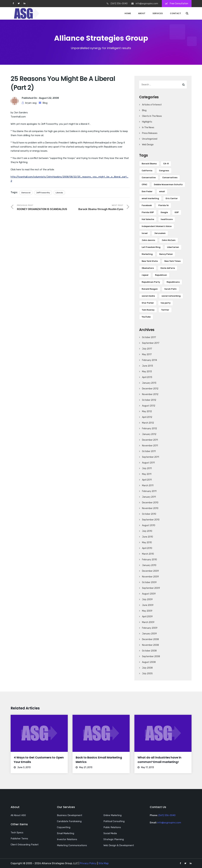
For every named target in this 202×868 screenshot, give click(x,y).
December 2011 (150, 440)
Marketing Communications (72, 845)
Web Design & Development (119, 845)
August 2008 (149, 662)
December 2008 (150, 639)
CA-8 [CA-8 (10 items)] (166, 164)
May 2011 (147, 474)
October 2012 (149, 400)
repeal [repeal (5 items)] (145, 275)
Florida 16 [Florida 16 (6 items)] (164, 205)
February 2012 (149, 429)
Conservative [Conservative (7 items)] (149, 178)
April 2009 (147, 617)
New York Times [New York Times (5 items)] (172, 261)
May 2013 (147, 372)
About (142, 13)
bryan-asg (31, 103)
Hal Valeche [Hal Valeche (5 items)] (148, 219)
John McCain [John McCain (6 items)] (169, 240)
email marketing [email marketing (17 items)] (150, 198)
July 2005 (147, 674)
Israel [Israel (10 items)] (145, 233)
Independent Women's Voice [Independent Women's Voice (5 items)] (157, 226)
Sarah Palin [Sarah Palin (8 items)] (171, 289)
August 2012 (149, 406)
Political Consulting (114, 821)
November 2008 (150, 645)
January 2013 (149, 383)
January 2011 (149, 497)
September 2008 (151, 656)
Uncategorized (150, 139)
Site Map (103, 863)
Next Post (97, 208)
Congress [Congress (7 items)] (164, 171)
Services (158, 13)
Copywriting (64, 827)
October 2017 (149, 337)
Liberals (59, 193)
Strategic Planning (114, 839)
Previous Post (44, 208)
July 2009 (147, 599)
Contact (176, 13)
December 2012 (150, 389)
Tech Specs (17, 833)
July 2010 (147, 531)
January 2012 (149, 434)
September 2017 (151, 343)
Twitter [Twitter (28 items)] (165, 310)
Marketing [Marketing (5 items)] (147, 254)
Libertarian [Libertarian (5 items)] (173, 247)
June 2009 (148, 605)
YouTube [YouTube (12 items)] (146, 317)
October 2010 (149, 514)
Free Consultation (177, 4)
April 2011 (147, 480)
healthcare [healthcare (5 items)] (167, 219)
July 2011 (147, 468)
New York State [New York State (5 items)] (150, 261)
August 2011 (148, 463)
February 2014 (149, 360)
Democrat (26, 193)
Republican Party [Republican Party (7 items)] (151, 282)
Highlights (147, 122)
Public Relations (112, 827)
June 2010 (147, 537)
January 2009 (149, 634)
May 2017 (147, 354)
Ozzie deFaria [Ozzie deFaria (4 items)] (168, 268)
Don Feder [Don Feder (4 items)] (147, 191)
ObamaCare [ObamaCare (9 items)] (148, 268)
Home (128, 13)
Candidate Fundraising (69, 821)
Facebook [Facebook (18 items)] (147, 205)
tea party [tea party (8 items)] (166, 303)
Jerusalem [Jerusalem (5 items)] (160, 233)
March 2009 (148, 622)
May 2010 (147, 542)
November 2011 (150, 446)
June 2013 (147, 366)
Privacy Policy (88, 863)
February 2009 (150, 628)
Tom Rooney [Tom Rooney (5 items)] (148, 310)
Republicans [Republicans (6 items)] (173, 282)
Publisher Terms (19, 839)
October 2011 (149, 451)
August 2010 (149, 525)
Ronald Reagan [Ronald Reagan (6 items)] (150, 289)
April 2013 (147, 377)
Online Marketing (113, 815)
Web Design (148, 145)
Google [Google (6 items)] (164, 212)
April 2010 (147, 548)
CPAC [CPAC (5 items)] (144, 184)
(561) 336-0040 (167, 815)
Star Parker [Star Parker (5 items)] (148, 303)
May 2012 (147, 411)
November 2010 (150, 508)
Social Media (110, 833)
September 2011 (151, 457)
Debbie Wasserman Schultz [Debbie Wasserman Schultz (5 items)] (168, 184)
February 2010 (149, 560)
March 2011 (148, 486)
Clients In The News (152, 116)
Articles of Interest (152, 105)
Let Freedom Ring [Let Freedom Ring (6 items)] (151, 247)
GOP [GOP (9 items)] (177, 212)
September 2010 (151, 520)
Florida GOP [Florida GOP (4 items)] (148, 212)
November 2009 (150, 577)
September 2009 (151, 588)
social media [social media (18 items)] (148, 296)
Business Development (70, 815)
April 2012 (147, 417)
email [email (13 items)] (162, 191)
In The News (148, 127)
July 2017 (147, 349)
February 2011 (149, 491)
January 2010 (149, 565)
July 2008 (147, 668)
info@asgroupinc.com (169, 823)
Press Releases (150, 133)
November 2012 (150, 394)
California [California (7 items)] (147, 171)
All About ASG (18, 815)
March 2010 (148, 554)
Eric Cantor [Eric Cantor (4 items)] (172, 198)
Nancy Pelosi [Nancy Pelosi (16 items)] (166, 254)
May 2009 (147, 611)
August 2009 (149, 594)
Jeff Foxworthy (43, 193)
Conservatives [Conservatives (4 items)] (170, 178)
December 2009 (150, 571)
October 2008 (149, 651)
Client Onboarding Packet (25, 845)
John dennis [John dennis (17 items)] (148, 240)
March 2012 (148, 423)
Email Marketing (66, 833)
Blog (45, 103)
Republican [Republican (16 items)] (161, 275)
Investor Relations (67, 839)
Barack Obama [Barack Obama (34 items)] (149, 164)
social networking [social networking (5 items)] (171, 296)
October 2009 (149, 582)
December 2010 (150, 503)
